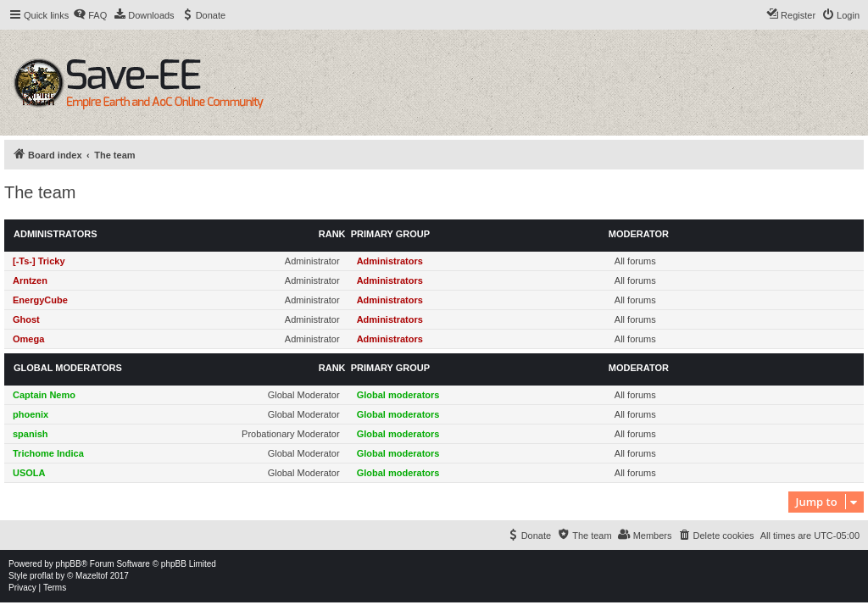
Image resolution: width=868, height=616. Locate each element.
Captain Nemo (44, 395)
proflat (42, 576)
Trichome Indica (48, 453)
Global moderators (68, 368)
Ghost (26, 319)
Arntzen (30, 280)
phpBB (69, 564)
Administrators (56, 234)
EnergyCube (40, 300)
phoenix (31, 414)
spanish (31, 434)
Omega (28, 339)
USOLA (29, 473)
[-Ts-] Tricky (39, 261)
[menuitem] (90, 15)
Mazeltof (92, 576)
